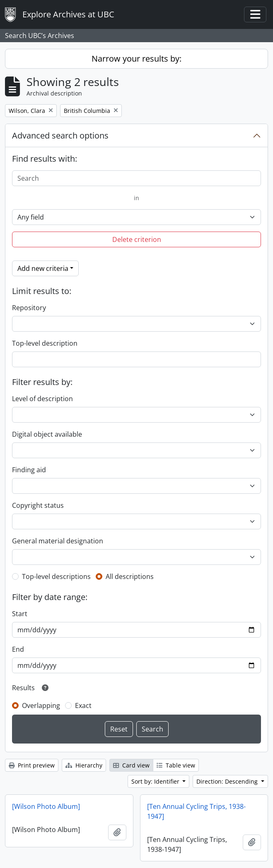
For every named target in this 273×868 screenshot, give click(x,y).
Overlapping (41, 705)
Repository (29, 308)
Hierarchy (84, 765)
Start (20, 614)
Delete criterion (137, 239)
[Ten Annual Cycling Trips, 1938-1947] (196, 811)
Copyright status (38, 505)
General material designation (58, 541)
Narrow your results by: (136, 59)
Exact (83, 705)
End (18, 649)
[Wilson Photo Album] (46, 806)
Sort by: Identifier (156, 781)
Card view (131, 765)
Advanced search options (60, 135)
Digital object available (47, 434)
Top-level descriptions (56, 576)
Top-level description (45, 343)
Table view (176, 765)
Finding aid (29, 470)
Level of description (42, 399)
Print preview (32, 765)
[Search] (136, 178)
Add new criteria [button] (43, 268)
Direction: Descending (228, 781)
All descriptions (130, 576)
